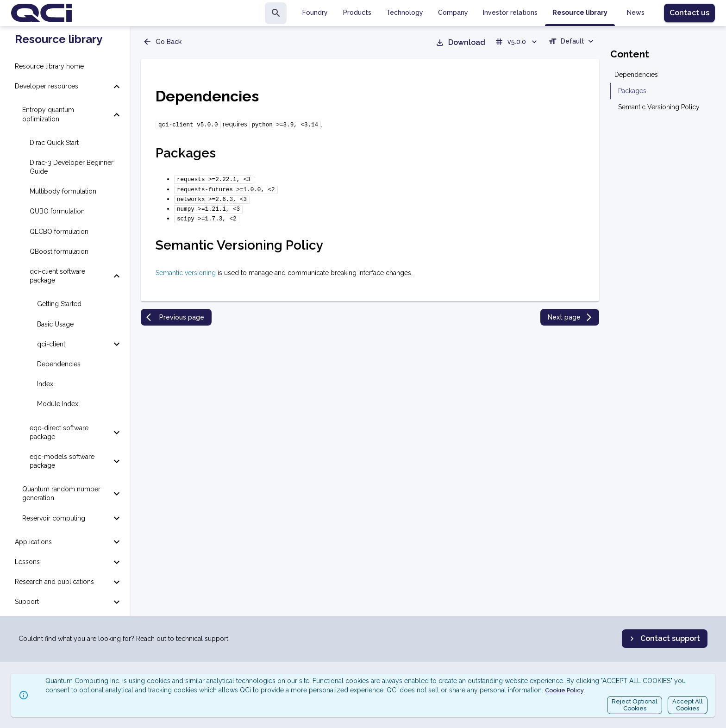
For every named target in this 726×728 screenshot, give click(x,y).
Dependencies (636, 75)
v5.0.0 (517, 42)
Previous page (175, 312)
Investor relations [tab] (510, 13)
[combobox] (572, 43)
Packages (632, 91)
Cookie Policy (564, 690)
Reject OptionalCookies (635, 705)
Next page (571, 312)
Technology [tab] (405, 13)
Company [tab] (453, 13)
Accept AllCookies (688, 705)
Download (460, 43)
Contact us (689, 13)
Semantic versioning (186, 267)
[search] (276, 13)
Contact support (664, 639)
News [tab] (636, 13)
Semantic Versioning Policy (659, 107)
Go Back (162, 42)
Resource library (59, 39)
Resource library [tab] (580, 13)
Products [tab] (357, 13)
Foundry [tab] (315, 13)
